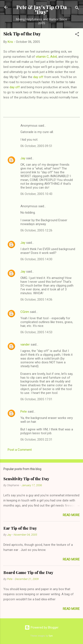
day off (38, 77)
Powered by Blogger (42, 627)
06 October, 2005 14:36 (36, 300)
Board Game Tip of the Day (28, 573)
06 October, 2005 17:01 (36, 399)
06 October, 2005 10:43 (36, 194)
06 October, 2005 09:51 (36, 146)
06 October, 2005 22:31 (36, 440)
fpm (51, 636)
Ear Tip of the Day (20, 528)
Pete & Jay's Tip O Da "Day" (42, 10)
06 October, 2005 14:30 (36, 259)
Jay (23, 158)
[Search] (77, 9)
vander (25, 344)
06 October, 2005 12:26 (36, 230)
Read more (71, 515)
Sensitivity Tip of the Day (26, 479)
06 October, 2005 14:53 (36, 332)
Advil (54, 57)
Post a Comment (20, 450)
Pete (24, 412)
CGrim (25, 312)
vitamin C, (43, 57)
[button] (77, 35)
